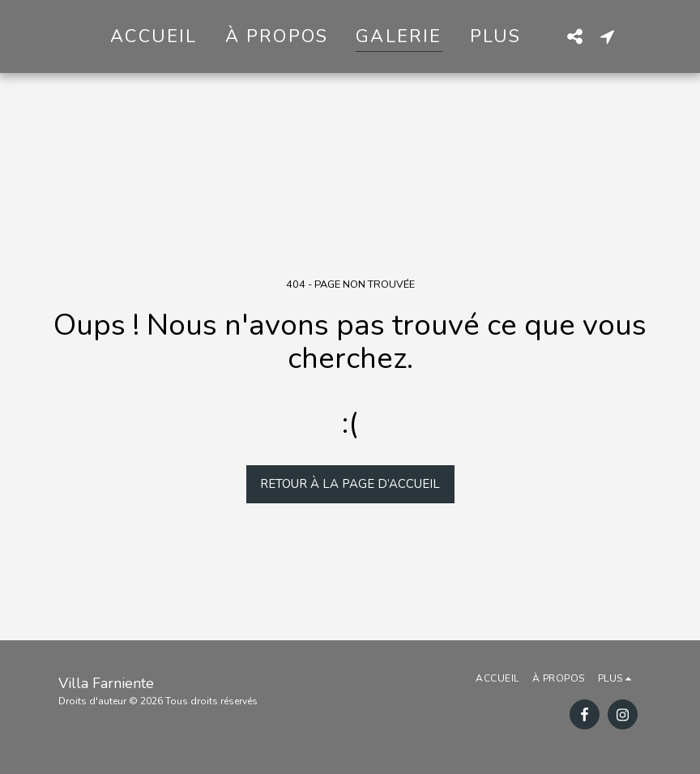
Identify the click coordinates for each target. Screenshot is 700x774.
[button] (574, 36)
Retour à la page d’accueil (350, 484)
